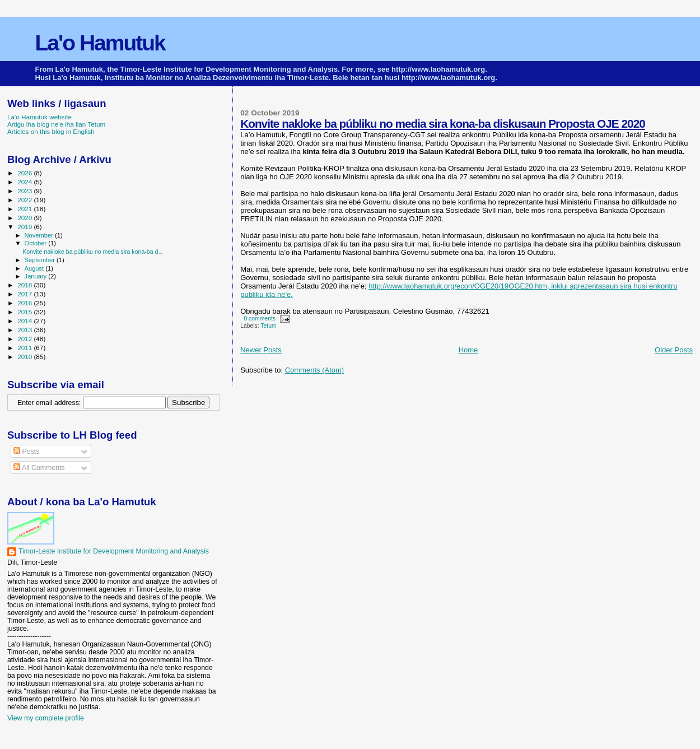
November (40, 235)
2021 (25, 209)
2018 (25, 285)
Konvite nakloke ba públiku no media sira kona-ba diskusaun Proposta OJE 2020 (443, 124)
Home (468, 350)
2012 (25, 339)
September (41, 260)
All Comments (39, 468)
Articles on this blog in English (51, 131)
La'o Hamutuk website (39, 117)
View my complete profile (46, 718)
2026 (25, 173)
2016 (25, 303)
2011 (25, 348)
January (37, 276)
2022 (25, 200)
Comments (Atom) (314, 370)
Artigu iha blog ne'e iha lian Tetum (56, 124)
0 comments (260, 318)
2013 (25, 330)
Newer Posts (261, 350)
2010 (25, 357)
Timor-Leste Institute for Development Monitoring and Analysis (114, 551)
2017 (25, 294)
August (35, 268)
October (37, 243)
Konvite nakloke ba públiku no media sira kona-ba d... (93, 252)
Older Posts (674, 350)
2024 (25, 182)
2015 (25, 312)
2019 (25, 227)
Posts (26, 452)
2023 (25, 191)
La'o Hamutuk (100, 43)
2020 (25, 218)
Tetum (268, 326)
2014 (25, 321)
